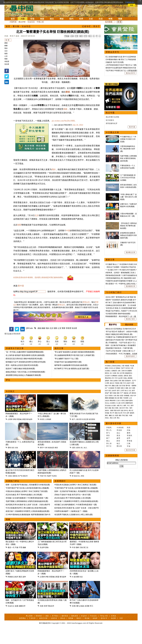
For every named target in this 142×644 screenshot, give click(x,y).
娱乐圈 (76, 592)
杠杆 (106, 459)
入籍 (120, 476)
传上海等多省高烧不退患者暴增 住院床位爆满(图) (25, 371)
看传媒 (87, 634)
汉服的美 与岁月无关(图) (115, 62)
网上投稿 (29, 631)
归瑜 (129, 499)
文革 (115, 486)
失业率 (42, 563)
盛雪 (118, 506)
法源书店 (54, 634)
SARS (123, 471)
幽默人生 (112, 484)
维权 (121, 466)
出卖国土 (108, 439)
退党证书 (104, 634)
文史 (91, 19)
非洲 (45, 621)
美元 (110, 459)
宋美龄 (107, 481)
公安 (6, 56)
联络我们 (39, 631)
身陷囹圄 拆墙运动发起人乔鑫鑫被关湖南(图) (23, 391)
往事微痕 (114, 444)
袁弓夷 (122, 441)
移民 (125, 474)
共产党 (20, 491)
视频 (120, 19)
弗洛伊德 (108, 446)
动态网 (113, 634)
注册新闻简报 (112, 524)
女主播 (114, 474)
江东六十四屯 (120, 469)
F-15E (45, 463)
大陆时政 (13, 22)
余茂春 (87, 621)
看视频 (71, 634)
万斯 (120, 449)
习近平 (123, 436)
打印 (86, 36)
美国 (42, 19)
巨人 (79, 491)
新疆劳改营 (129, 471)
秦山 (108, 509)
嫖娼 (6, 43)
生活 (101, 19)
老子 (73, 435)
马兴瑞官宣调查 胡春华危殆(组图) (118, 382)
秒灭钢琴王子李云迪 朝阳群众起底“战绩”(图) (72, 384)
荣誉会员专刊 (112, 52)
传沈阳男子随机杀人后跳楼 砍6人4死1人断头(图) (74, 530)
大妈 (115, 464)
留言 (81, 36)
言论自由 (108, 474)
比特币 (114, 459)
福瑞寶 (95, 634)
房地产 (107, 461)
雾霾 (106, 466)
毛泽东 (54, 491)
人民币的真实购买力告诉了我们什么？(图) (121, 65)
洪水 (118, 441)
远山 (118, 501)
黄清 (118, 504)
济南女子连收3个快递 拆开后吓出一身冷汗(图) (73, 510)
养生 (118, 486)
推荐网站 (23, 634)
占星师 (10, 435)
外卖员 (42, 435)
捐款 (47, 631)
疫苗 (115, 441)
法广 (106, 456)
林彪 (116, 481)
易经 (107, 484)
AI (73, 592)
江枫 (129, 512)
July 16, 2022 (78, 125)
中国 (68, 246)
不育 (20, 563)
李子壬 (109, 514)
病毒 (106, 436)
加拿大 (123, 456)
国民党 (15, 491)
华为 (110, 454)
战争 (24, 592)
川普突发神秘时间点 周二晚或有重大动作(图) (128, 217)
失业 (81, 592)
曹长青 (119, 514)
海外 (131, 476)
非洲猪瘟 (126, 464)
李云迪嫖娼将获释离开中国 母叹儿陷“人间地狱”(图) (74, 371)
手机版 (67, 36)
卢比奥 (132, 434)
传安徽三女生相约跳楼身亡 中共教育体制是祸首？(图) (27, 513)
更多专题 (132, 195)
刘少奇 (120, 481)
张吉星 (7, 64)
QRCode (29, 344)
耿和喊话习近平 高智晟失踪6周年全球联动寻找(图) (26, 377)
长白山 (107, 471)
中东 (74, 563)
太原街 (78, 463)
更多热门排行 (130, 387)
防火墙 (117, 466)
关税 (111, 449)
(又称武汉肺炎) (116, 434)
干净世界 (32, 634)
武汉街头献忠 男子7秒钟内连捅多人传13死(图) (24, 510)
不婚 (17, 563)
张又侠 (128, 436)
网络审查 (113, 469)
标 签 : (8, 40)
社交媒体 (111, 456)
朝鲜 (77, 563)
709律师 (126, 466)
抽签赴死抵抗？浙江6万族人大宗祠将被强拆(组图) (25, 387)
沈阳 (73, 463)
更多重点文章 (130, 321)
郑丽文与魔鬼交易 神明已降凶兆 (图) (119, 403)
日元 (130, 459)
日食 (81, 563)
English (84, 631)
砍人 (86, 463)
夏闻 (129, 501)
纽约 (71, 19)
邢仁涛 (109, 512)
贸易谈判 (128, 449)
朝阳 (6, 54)
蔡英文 (134, 461)
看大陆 (16, 26)
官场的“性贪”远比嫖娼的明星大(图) (68, 377)
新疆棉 (130, 439)
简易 (129, 496)
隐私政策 (75, 631)
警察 (6, 59)
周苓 (108, 504)
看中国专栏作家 (113, 492)
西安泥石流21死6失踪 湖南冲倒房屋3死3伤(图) (24, 374)
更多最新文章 (130, 355)
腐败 (113, 454)
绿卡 (124, 476)
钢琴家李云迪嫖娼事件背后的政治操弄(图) (71, 381)
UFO (113, 446)
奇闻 (110, 19)
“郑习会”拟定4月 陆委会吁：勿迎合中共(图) (121, 400)
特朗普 (127, 434)
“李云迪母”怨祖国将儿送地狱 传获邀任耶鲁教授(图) (74, 367)
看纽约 (79, 634)
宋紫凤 (109, 496)
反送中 (129, 451)
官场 (32, 19)
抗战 (122, 479)
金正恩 (120, 446)
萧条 (47, 563)
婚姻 (24, 563)
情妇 (6, 48)
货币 (118, 459)
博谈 (62, 19)
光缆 (41, 621)
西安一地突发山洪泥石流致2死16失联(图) (22, 381)
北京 (6, 51)
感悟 (120, 484)
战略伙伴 (22, 621)
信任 (13, 463)
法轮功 (107, 469)
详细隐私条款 (130, 2)
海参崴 (126, 461)
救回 (56, 463)
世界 (81, 19)
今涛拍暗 (120, 496)
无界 (121, 634)
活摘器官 (114, 439)
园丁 (108, 506)
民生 (127, 476)
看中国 (23, 10)
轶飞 (108, 501)
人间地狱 (48, 435)
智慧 (117, 484)
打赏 (77, 36)
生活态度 (85, 435)
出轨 (16, 463)
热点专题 (110, 181)
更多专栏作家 (130, 518)
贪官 (133, 451)
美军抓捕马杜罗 (112, 192)
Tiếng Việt (104, 631)
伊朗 (14, 435)
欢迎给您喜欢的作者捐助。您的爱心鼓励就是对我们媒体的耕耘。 (39, 293)
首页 (13, 19)
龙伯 (75, 491)
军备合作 (51, 621)
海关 (106, 476)
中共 (45, 491)
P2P (135, 464)
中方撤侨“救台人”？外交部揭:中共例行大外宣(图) (128, 207)
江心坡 (118, 471)
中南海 (117, 451)
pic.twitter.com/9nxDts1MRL (64, 121)
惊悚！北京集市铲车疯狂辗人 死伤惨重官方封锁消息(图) (28, 500)
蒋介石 (131, 479)
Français (93, 631)
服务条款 (65, 631)
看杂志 (63, 634)
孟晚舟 (107, 449)
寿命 (111, 486)
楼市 (111, 461)
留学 (132, 474)
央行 (130, 456)
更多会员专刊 (130, 73)
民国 (115, 479)
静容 (118, 509)
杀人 (82, 463)
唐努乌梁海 (129, 469)
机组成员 (51, 463)
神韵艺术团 (43, 634)
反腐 (117, 454)
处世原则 (92, 435)
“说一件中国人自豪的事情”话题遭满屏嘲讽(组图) (25, 367)
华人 (121, 474)
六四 (132, 436)
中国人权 (40, 22)
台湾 (130, 461)
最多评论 (113, 393)
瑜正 (118, 512)
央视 (118, 474)
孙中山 (126, 479)
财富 (118, 461)
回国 (117, 476)
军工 (92, 621)
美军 (41, 463)
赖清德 (130, 446)
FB (116, 456)
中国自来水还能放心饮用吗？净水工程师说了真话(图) (27, 507)
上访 (130, 466)
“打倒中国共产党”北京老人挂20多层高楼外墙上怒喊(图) (27, 503)
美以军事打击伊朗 (112, 185)
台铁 (119, 439)
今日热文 (10, 407)
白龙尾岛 (113, 471)
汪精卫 (10, 491)
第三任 (86, 563)
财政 (115, 461)
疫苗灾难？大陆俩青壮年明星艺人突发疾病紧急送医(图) (28, 527)
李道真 (119, 499)
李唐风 (129, 504)
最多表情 (129, 393)
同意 (132, 5)
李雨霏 (7, 61)
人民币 (122, 459)
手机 (123, 484)
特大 (90, 36)
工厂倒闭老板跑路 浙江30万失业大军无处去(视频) (128, 246)
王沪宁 (134, 449)
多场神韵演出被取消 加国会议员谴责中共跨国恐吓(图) (128, 304)
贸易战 (118, 436)
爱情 (9, 463)
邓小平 (112, 481)
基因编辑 (111, 466)
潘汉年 (25, 491)
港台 (52, 19)
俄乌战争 (29, 435)
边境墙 (115, 449)
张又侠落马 (110, 189)
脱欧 (127, 456)
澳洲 (112, 479)
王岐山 (125, 446)
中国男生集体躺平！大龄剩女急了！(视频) (71, 527)
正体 (72, 36)
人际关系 (79, 435)
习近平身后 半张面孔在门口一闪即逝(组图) (121, 71)
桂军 (119, 479)
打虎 (120, 454)
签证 (113, 476)
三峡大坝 (124, 439)
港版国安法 (129, 441)
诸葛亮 (132, 481)
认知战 (81, 621)
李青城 (129, 509)
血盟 (17, 621)
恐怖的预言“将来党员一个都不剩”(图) (119, 416)
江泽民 (107, 451)
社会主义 (11, 621)
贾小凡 (109, 499)
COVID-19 (112, 436)
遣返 (110, 476)
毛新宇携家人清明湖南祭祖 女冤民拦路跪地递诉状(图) (27, 517)
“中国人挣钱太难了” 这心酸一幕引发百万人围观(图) (128, 265)
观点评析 (22, 22)
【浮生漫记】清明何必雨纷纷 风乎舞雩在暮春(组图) (128, 294)
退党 (130, 444)
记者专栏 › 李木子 (91, 26)
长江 (111, 441)
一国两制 (133, 454)
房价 (118, 464)
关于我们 (55, 631)
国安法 (107, 441)
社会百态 (31, 22)
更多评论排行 (130, 425)
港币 (133, 459)
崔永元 (112, 451)
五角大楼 (75, 621)
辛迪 (129, 514)
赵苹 (129, 506)
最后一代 (11, 563)
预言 (20, 592)
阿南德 (10, 592)
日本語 (114, 631)
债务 (134, 456)
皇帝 (128, 481)
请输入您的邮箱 (121, 528)
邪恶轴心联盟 (21, 435)
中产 (122, 461)
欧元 (126, 459)
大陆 (23, 19)
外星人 (107, 486)
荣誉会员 (86, 318)
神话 (83, 491)
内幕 (121, 451)
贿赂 (6, 46)
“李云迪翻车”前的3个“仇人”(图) (66, 374)
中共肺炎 (108, 434)
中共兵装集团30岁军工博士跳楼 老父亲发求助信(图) (26, 523)
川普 (123, 434)
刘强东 (111, 464)
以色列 (16, 592)
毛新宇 (49, 491)
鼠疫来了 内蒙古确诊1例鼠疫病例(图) (20, 384)
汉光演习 (108, 444)
